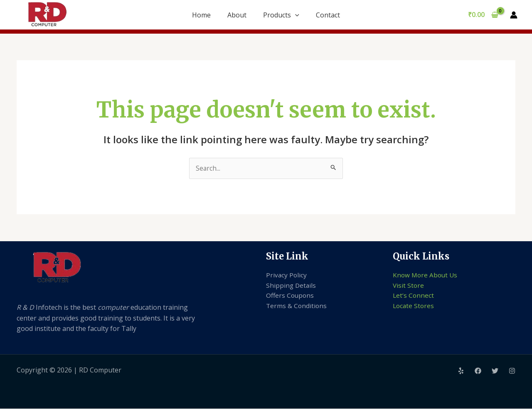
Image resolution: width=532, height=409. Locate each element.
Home (201, 15)
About (237, 15)
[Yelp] (461, 371)
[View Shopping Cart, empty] (483, 15)
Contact (328, 15)
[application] (295, 15)
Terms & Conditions (297, 307)
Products (281, 15)
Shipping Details (292, 286)
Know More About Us (426, 275)
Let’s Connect (414, 296)
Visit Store (409, 286)
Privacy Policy (287, 275)
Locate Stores (414, 307)
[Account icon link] (514, 15)
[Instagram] (512, 371)
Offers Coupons (291, 296)
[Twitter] (495, 371)
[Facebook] (478, 371)
